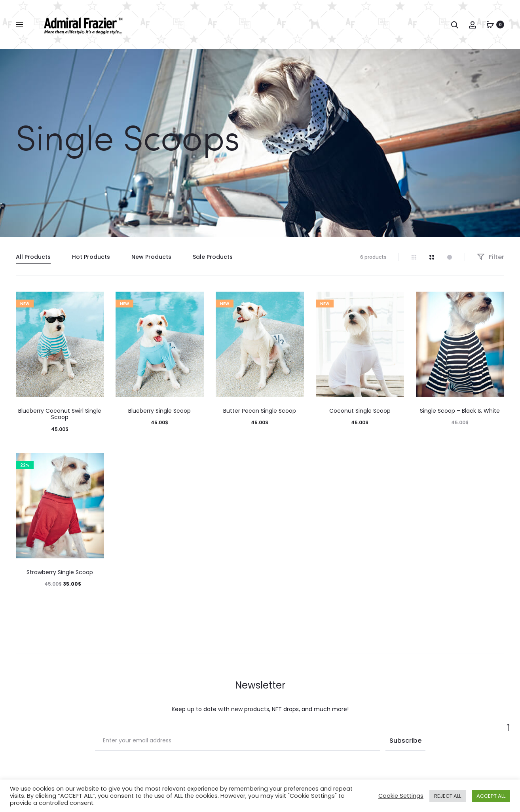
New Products (151, 257)
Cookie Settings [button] (401, 796)
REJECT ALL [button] (448, 796)
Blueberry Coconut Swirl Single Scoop (60, 414)
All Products (33, 257)
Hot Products (91, 257)
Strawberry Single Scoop (60, 572)
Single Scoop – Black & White (460, 411)
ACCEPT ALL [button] (491, 796)
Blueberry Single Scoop (159, 411)
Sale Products (213, 257)
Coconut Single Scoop (360, 411)
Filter (491, 257)
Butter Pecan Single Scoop (260, 411)
